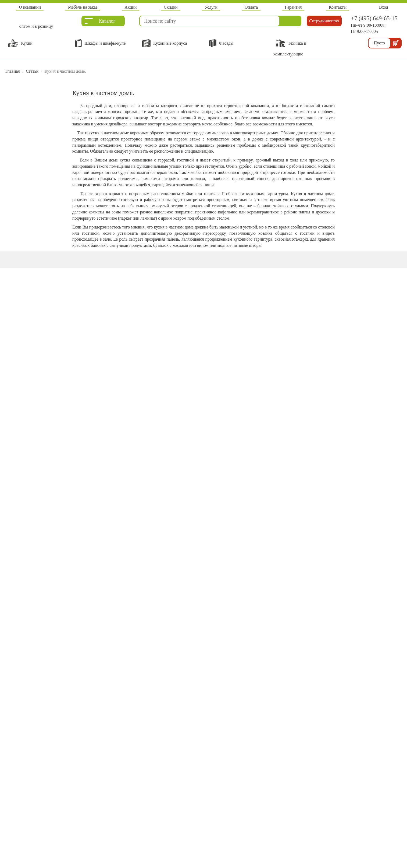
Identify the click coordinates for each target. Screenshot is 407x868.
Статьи (32, 71)
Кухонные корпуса (165, 43)
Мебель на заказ (83, 7)
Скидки (171, 7)
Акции (131, 7)
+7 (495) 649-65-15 (374, 18)
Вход (384, 7)
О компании (30, 7)
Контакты (338, 7)
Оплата (251, 7)
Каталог (100, 22)
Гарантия (293, 7)
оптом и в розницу (36, 26)
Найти (291, 21)
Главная (13, 71)
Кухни (20, 43)
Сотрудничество (324, 21)
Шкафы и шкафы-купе (100, 43)
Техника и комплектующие (290, 48)
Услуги (211, 7)
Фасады (221, 43)
